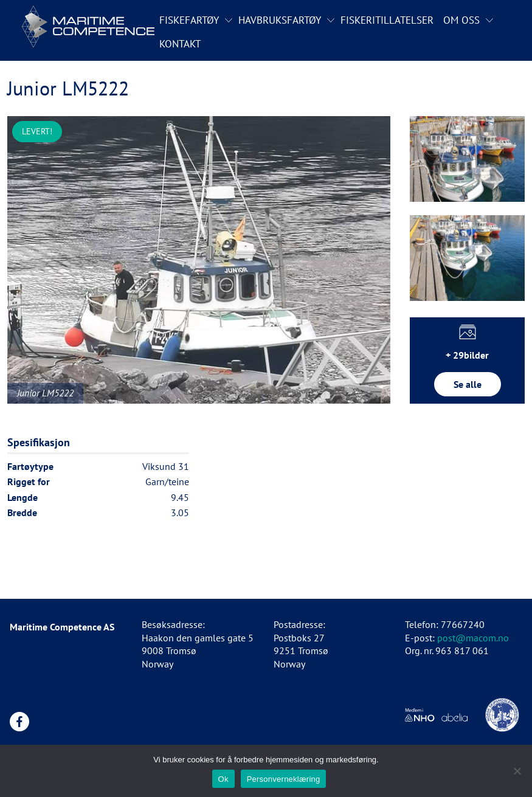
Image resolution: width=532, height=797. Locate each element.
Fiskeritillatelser (387, 20)
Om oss (461, 20)
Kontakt (180, 44)
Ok (223, 779)
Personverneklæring (284, 779)
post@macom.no (473, 638)
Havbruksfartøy (280, 20)
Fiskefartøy (189, 20)
